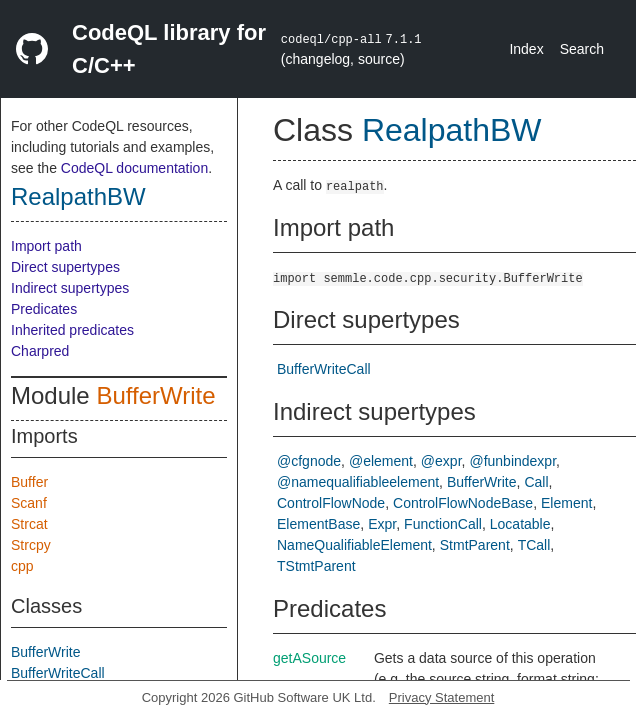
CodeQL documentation (134, 168)
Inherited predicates (72, 330)
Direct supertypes (65, 267)
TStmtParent (316, 566)
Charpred (40, 351)
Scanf (29, 503)
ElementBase (318, 524)
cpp (22, 566)
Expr (382, 524)
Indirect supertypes (70, 288)
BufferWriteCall (58, 673)
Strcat (29, 524)
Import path (46, 246)
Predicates (44, 309)
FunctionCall (443, 524)
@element (381, 461)
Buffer (29, 482)
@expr (441, 461)
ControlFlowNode (331, 503)
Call (536, 482)
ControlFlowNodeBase (463, 503)
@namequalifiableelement (358, 482)
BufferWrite (155, 395)
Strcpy (31, 545)
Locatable (520, 524)
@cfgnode (309, 461)
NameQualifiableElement (354, 545)
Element (566, 503)
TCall (534, 545)
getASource (309, 658)
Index (526, 49)
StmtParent (475, 545)
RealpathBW (78, 196)
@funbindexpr (512, 461)
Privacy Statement (442, 697)
